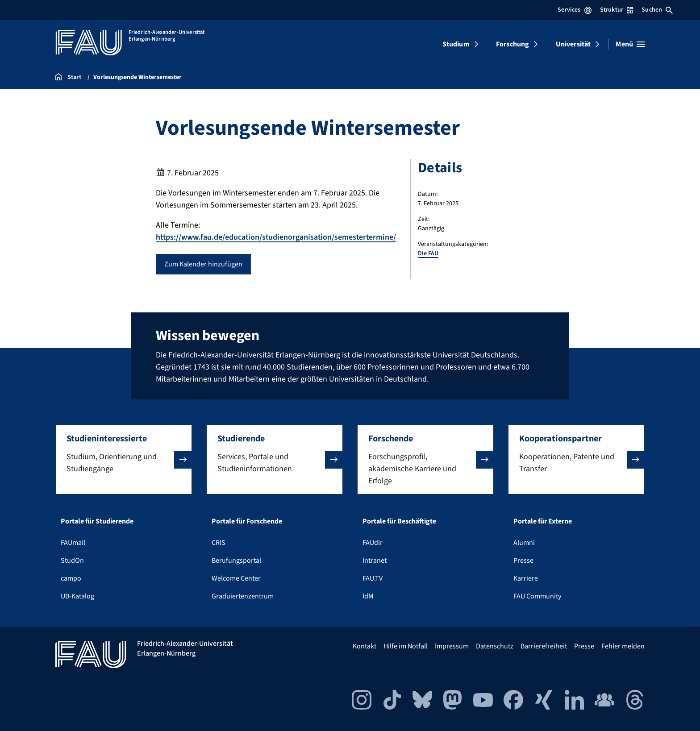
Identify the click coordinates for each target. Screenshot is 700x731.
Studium (456, 44)
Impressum (452, 646)
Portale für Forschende (247, 521)
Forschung (512, 44)
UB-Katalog (77, 596)
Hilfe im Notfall (406, 646)
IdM (368, 596)
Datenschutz (495, 646)
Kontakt (365, 646)
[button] (124, 459)
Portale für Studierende (97, 521)
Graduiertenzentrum (243, 596)
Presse (523, 561)
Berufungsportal (236, 561)
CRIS (219, 543)
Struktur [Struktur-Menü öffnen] (617, 10)
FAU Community (537, 596)
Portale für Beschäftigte (399, 521)
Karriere (526, 578)
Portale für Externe (543, 521)
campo (71, 578)
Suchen (657, 10)
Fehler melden (623, 646)
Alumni (524, 543)
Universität (573, 44)
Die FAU (428, 253)
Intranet (375, 561)
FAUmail (73, 543)
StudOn (72, 561)
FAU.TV (373, 578)
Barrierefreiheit (544, 646)
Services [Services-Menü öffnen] (574, 10)
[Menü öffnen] (630, 44)
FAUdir (373, 543)
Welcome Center (236, 578)
